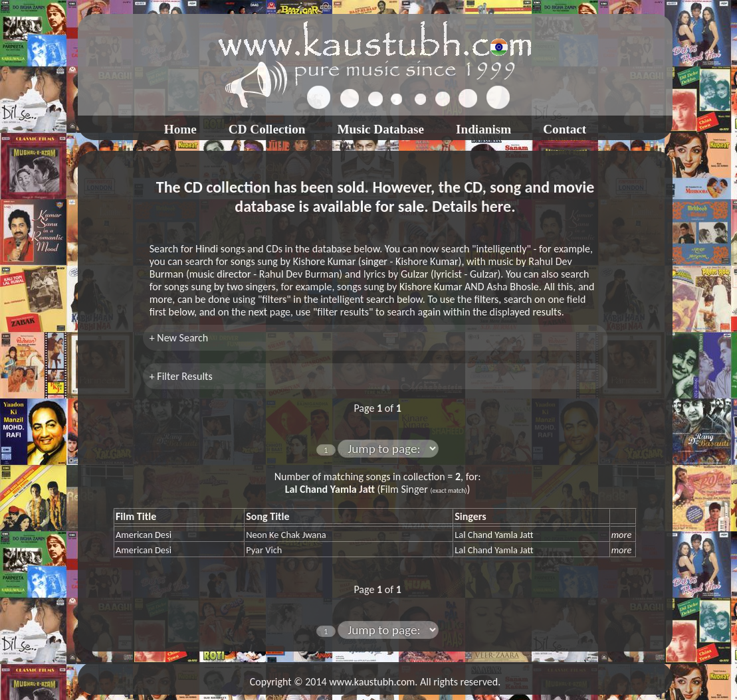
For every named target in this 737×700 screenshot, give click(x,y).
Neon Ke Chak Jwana (286, 535)
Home (180, 129)
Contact (565, 129)
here (496, 206)
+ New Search (179, 338)
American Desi (144, 535)
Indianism (483, 129)
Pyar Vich (264, 550)
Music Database (380, 129)
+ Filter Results (181, 376)
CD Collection (267, 129)
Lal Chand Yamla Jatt (494, 535)
